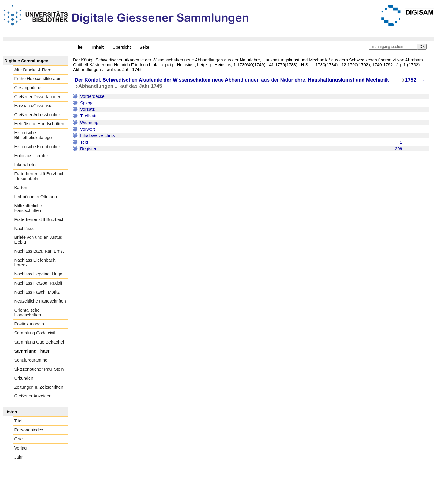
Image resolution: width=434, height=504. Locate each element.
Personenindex (29, 430)
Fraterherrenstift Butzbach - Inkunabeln (39, 176)
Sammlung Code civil (35, 333)
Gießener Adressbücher (37, 115)
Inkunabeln (25, 165)
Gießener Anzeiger (33, 396)
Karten (21, 188)
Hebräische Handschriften (39, 124)
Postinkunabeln (29, 324)
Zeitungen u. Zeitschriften (39, 387)
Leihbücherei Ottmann (36, 197)
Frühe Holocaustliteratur (38, 79)
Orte (19, 439)
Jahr (19, 457)
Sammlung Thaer (32, 351)
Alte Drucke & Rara (33, 70)
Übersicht (122, 47)
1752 (411, 80)
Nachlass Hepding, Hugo (38, 274)
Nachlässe (25, 229)
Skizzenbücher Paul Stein (39, 369)
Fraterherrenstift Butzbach (39, 219)
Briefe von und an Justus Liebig (38, 240)
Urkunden (24, 378)
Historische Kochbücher (37, 147)
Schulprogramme (31, 360)
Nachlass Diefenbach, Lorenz (36, 263)
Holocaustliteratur (31, 156)
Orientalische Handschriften (28, 313)
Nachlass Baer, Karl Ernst (39, 251)
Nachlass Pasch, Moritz (37, 292)
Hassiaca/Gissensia (33, 106)
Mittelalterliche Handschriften (28, 208)
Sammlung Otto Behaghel (39, 342)
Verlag (21, 448)
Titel (79, 47)
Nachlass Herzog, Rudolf (38, 283)
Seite (145, 47)
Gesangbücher (29, 88)
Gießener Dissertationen (38, 97)
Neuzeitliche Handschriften (40, 301)
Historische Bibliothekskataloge (33, 135)
